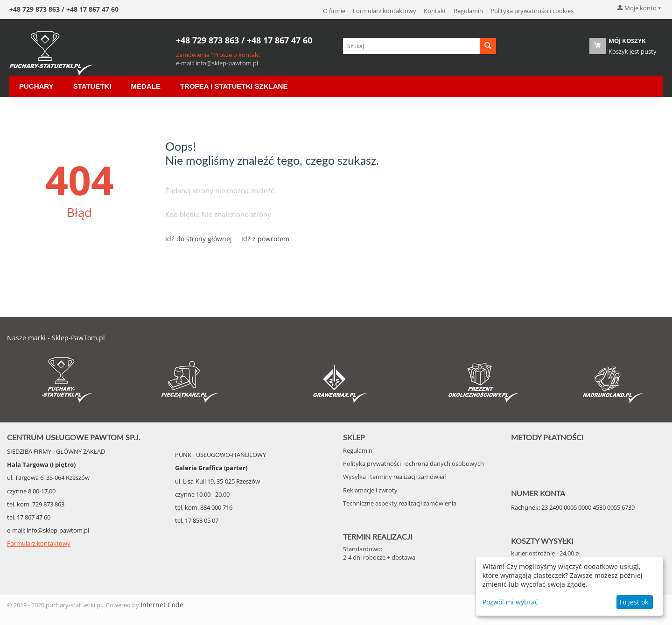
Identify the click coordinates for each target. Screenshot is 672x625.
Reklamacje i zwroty (370, 490)
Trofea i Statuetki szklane (234, 86)
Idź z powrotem (265, 239)
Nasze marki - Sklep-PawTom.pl (56, 338)
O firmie (334, 11)
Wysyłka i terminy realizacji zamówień (395, 477)
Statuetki (92, 86)
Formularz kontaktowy (385, 11)
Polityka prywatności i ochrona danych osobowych (413, 463)
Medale (146, 86)
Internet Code (162, 605)
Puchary (36, 86)
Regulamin (468, 11)
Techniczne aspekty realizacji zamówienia (400, 503)
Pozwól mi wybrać (510, 602)
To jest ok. (634, 602)
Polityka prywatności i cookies (532, 11)
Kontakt (435, 11)
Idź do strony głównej (199, 239)
